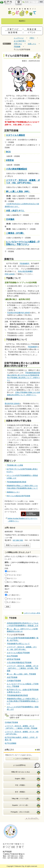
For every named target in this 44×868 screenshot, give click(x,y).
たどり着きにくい (14, 602)
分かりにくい (12, 578)
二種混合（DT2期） (15, 233)
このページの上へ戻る (32, 613)
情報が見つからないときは (21, 772)
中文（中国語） (21, 785)
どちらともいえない (14, 575)
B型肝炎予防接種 (14, 659)
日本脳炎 (10, 219)
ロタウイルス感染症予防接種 (18, 653)
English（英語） (21, 779)
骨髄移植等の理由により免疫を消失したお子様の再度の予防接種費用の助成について (23, 701)
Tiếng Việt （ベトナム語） (21, 799)
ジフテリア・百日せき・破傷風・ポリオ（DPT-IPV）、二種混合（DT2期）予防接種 (23, 668)
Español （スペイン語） (21, 805)
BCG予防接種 (12, 656)
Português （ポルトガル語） (21, 812)
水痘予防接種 (12, 677)
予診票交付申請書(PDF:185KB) (18, 313)
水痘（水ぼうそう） (15, 211)
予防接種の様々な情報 (15, 465)
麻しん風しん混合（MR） (18, 191)
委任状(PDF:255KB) (12, 404)
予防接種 (17, 47)
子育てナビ (18, 44)
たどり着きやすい (14, 595)
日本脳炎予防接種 (14, 681)
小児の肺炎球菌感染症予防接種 (19, 662)
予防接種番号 (24, 263)
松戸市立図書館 (11, 743)
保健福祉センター (13, 492)
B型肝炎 (10, 160)
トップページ (19, 38)
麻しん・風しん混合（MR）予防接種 (21, 674)
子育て (32, 38)
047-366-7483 (18, 540)
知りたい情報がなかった (16, 582)
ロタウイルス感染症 (15, 135)
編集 (38, 750)
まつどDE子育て (20, 41)
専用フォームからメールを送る (17, 545)
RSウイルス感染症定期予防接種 (18, 496)
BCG (8, 152)
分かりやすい (12, 571)
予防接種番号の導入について (18, 644)
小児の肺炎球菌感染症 (17, 169)
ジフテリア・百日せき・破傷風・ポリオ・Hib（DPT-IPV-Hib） (23, 182)
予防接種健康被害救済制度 (16, 482)
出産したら (32, 44)
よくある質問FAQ (19, 765)
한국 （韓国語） (21, 792)
